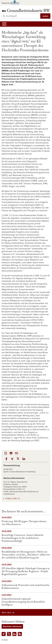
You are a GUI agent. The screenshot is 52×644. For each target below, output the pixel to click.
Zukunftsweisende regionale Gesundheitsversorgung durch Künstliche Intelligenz (23, 602)
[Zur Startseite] (26, 10)
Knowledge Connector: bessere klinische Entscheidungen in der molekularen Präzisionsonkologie (22, 538)
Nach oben (7, 612)
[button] (6, 459)
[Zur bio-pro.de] (11, 3)
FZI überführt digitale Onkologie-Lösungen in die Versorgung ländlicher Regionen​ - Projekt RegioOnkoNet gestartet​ (26, 572)
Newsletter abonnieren (12, 626)
